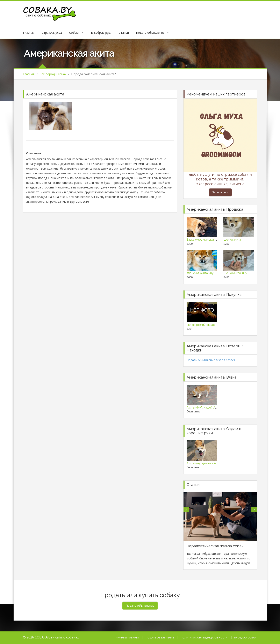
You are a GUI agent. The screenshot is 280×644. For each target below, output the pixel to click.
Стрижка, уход (52, 33)
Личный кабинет (127, 637)
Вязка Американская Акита (205, 240)
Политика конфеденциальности (204, 637)
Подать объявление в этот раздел (211, 360)
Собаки (74, 33)
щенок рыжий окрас (201, 325)
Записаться (220, 192)
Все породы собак (53, 74)
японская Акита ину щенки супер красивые (216, 273)
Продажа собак (245, 637)
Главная (29, 33)
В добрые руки (101, 33)
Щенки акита (232, 240)
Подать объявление (150, 33)
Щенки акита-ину (235, 273)
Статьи (124, 33)
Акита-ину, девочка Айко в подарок (211, 463)
